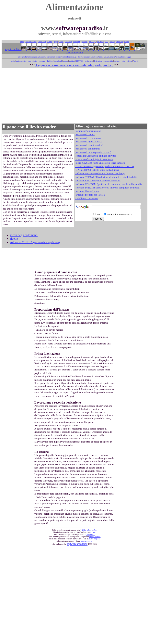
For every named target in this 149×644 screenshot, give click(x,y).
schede (50, 41)
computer (46, 57)
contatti (85, 41)
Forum (127, 41)
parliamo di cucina (85, 134)
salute (107, 57)
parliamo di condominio (87, 149)
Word (135, 61)
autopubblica (21, 61)
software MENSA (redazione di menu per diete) (100, 173)
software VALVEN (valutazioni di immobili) (98, 180)
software (119, 41)
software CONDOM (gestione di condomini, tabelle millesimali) (108, 184)
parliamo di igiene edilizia (89, 142)
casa (33, 57)
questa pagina (94, 539)
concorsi (42, 61)
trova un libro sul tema (87, 191)
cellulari (38, 57)
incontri (90, 57)
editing (72, 61)
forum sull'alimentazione (88, 131)
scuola (113, 57)
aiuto (13, 61)
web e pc (92, 41)
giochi (77, 57)
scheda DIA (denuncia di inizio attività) (95, 156)
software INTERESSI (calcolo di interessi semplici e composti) (108, 188)
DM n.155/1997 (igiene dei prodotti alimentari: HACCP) (104, 166)
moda (96, 57)
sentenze (68, 41)
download (58, 61)
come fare (42, 41)
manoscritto (108, 61)
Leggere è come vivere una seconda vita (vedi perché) (74, 65)
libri (107, 41)
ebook (65, 61)
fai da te (100, 41)
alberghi (22, 57)
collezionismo (56, 57)
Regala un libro (13, 49)
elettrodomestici (68, 57)
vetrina (129, 61)
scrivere (117, 61)
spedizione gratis (74, 52)
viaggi (128, 57)
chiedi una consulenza (86, 198)
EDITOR (80, 61)
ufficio (123, 57)
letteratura (98, 61)
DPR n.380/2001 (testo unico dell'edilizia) (97, 170)
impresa (84, 57)
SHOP (112, 41)
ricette (14, 239)
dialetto (50, 61)
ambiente (77, 41)
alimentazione (31, 41)
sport (118, 57)
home (22, 41)
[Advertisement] (74, 96)
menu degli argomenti (24, 235)
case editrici (32, 61)
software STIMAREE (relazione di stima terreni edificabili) (106, 177)
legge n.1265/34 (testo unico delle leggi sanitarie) (101, 163)
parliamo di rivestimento (88, 138)
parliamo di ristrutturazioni (89, 145)
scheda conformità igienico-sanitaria (94, 159)
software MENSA (35, 242)
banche (28, 57)
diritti (61, 41)
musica (102, 57)
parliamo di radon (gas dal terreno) (93, 152)
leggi (56, 41)
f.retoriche (89, 61)
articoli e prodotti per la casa (90, 195)
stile (123, 61)
